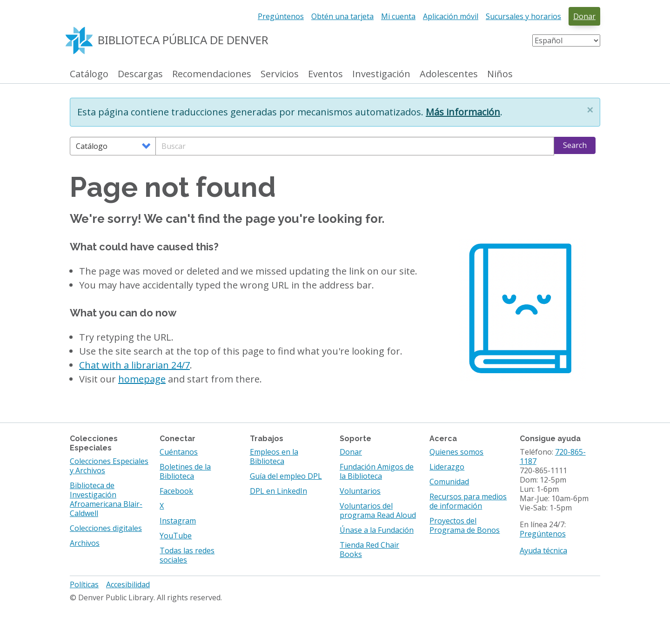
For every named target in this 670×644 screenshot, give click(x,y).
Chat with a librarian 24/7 (134, 365)
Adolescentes (449, 74)
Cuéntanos (179, 452)
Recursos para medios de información (468, 501)
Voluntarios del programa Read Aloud (378, 510)
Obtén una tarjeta (342, 16)
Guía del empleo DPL (286, 476)
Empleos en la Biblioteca (274, 456)
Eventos (325, 74)
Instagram (178, 521)
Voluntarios (360, 491)
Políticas (84, 584)
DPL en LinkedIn (278, 491)
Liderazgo (447, 467)
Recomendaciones (212, 74)
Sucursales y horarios (523, 16)
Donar (584, 16)
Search (575, 145)
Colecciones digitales (106, 528)
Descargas (140, 74)
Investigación (381, 74)
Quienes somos (456, 452)
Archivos (85, 543)
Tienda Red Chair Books (369, 550)
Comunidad (449, 482)
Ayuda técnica (543, 550)
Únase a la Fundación (377, 530)
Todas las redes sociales (187, 555)
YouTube (176, 536)
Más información (463, 112)
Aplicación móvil (451, 16)
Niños (500, 74)
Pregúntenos (281, 16)
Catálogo (89, 74)
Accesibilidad (128, 584)
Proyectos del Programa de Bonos (465, 525)
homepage (142, 379)
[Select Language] (566, 40)
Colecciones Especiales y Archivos (109, 466)
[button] (590, 110)
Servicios (280, 74)
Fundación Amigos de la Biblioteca (377, 471)
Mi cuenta (398, 16)
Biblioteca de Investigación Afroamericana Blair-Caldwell (106, 499)
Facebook (176, 491)
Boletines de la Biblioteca (185, 471)
